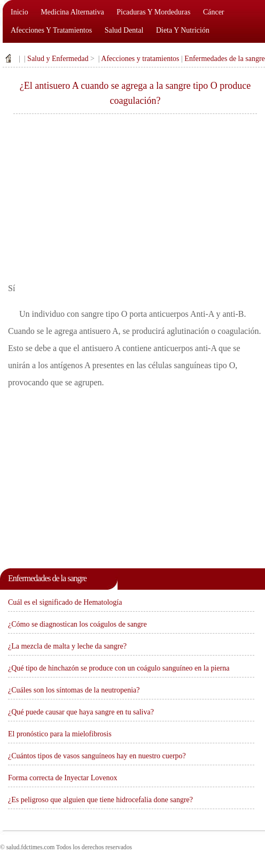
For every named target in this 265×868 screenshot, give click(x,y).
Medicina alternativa (72, 12)
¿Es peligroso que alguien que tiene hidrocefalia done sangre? (100, 800)
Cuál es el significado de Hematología (65, 602)
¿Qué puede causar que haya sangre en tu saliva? (81, 712)
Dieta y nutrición (183, 30)
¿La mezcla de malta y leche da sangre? (67, 646)
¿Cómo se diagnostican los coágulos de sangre (77, 624)
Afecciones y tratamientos (51, 30)
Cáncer (214, 12)
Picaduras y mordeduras (153, 12)
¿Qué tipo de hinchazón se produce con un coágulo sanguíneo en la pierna (119, 668)
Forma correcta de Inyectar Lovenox (63, 778)
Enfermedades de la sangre (224, 59)
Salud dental (124, 30)
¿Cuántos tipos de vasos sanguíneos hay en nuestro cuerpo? (97, 756)
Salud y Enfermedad (58, 59)
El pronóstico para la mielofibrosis (60, 734)
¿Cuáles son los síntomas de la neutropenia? (74, 690)
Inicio (20, 12)
